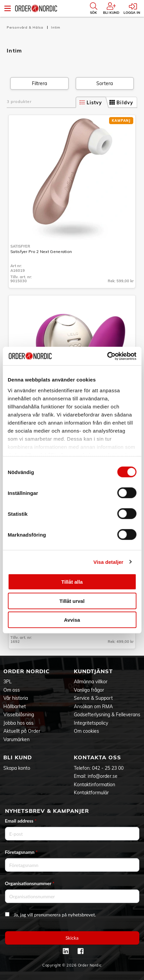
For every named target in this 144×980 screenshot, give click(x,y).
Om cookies (86, 731)
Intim (56, 27)
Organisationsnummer (30, 883)
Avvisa (72, 620)
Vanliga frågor (89, 690)
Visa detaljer (108, 562)
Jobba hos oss (18, 723)
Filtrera (39, 83)
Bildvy (121, 103)
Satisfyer (20, 246)
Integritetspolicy (91, 723)
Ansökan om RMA (93, 706)
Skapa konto (17, 768)
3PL (8, 682)
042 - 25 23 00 (108, 768)
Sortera (105, 83)
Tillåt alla (72, 582)
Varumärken (16, 739)
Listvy (91, 103)
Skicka (72, 938)
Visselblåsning (19, 715)
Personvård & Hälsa (26, 27)
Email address (21, 821)
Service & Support (93, 698)
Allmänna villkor (91, 682)
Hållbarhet (15, 706)
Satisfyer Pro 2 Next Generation (41, 251)
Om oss (12, 690)
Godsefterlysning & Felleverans (107, 715)
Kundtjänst (93, 671)
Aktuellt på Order (22, 731)
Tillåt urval (72, 601)
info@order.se (103, 776)
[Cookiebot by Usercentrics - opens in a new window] (107, 356)
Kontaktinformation (94, 785)
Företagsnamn (21, 852)
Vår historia (16, 698)
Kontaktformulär (91, 793)
